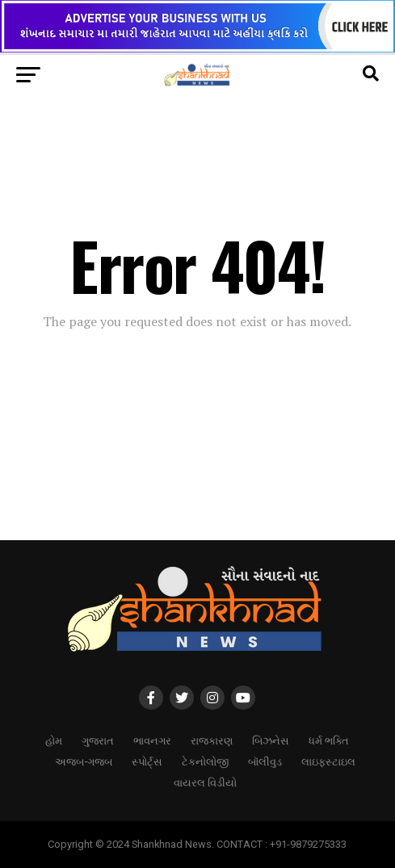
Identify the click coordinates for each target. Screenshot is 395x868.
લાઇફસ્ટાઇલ (328, 761)
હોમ (54, 740)
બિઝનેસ (271, 740)
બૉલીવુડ (265, 761)
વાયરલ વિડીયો (205, 782)
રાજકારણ (212, 740)
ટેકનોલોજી (205, 761)
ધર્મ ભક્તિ (329, 740)
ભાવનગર (152, 740)
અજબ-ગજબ (84, 761)
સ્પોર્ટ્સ (147, 761)
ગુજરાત (98, 740)
